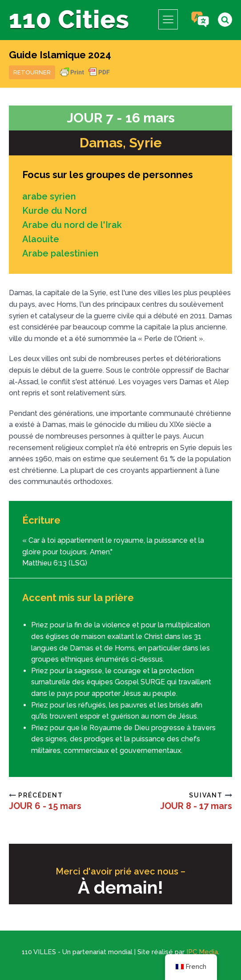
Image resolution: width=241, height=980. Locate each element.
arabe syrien (49, 196)
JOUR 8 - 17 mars (196, 806)
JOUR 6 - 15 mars (45, 806)
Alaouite (41, 239)
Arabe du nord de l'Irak (72, 225)
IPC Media (202, 952)
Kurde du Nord (54, 211)
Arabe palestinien (60, 253)
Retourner (32, 72)
